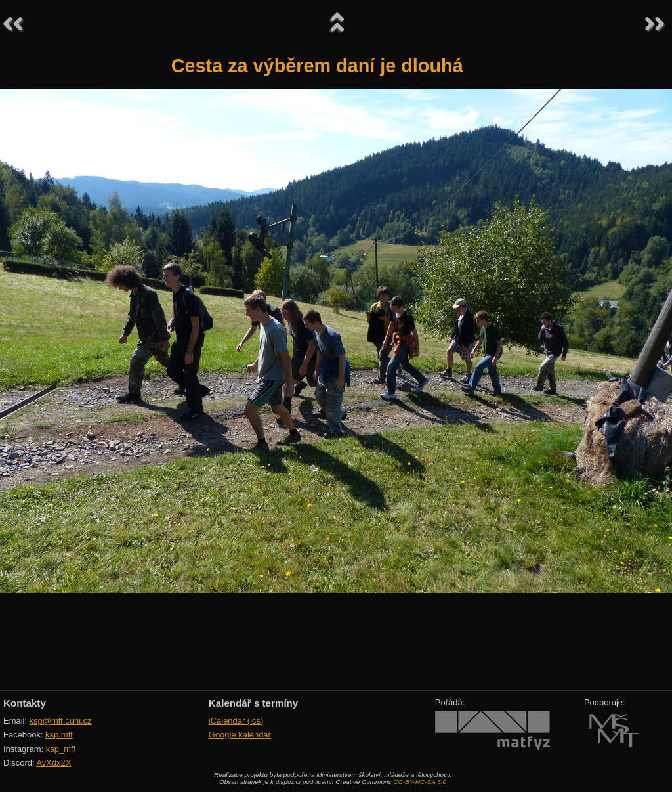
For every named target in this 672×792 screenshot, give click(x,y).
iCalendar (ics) (236, 721)
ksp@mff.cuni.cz (61, 721)
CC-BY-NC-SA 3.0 (420, 782)
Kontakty (25, 703)
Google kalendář (240, 735)
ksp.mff (59, 735)
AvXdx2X (53, 763)
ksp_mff (61, 749)
